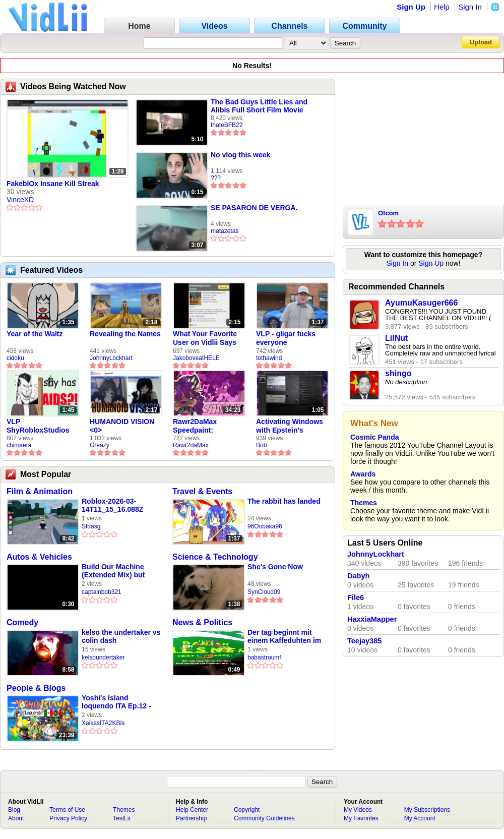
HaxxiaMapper (372, 619)
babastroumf (264, 657)
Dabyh (358, 576)
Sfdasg (91, 526)
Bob (261, 445)
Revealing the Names (125, 334)
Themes (364, 503)
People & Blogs (36, 688)
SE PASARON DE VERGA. (254, 208)
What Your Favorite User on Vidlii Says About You (205, 338)
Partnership (191, 818)
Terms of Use (67, 810)
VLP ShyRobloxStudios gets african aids (38, 426)
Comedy (22, 622)
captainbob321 (102, 592)
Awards (363, 474)
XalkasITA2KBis (103, 723)
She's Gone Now (275, 567)
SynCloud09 (264, 592)
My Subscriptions (427, 810)
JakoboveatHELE (196, 358)
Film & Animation (40, 491)
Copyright (247, 810)
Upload (481, 42)
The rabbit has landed (284, 501)
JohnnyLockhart (111, 358)
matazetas (225, 231)
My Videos (358, 810)
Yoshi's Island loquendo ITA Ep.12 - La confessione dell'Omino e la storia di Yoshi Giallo (121, 702)
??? (216, 178)
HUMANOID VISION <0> (122, 426)
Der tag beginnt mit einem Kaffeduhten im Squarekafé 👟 (284, 637)
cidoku (15, 358)
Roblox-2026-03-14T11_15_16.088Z (112, 505)
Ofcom (388, 213)
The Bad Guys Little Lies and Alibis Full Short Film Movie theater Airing (259, 106)
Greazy (100, 445)
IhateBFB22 (227, 125)
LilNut (396, 338)
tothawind (269, 358)
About (16, 818)
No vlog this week (240, 155)
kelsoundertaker (103, 657)
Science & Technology (215, 557)
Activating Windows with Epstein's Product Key (290, 426)
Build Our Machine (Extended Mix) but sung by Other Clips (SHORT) (115, 571)
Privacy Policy (68, 818)
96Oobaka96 (265, 526)
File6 (356, 597)
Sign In (470, 7)
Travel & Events (202, 491)
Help (442, 7)
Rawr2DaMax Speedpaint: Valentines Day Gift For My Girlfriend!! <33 (205, 426)
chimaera (19, 445)
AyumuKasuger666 (421, 303)
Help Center (192, 810)
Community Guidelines (264, 818)
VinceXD (20, 200)
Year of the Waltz (35, 334)
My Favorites (361, 818)
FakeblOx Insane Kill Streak (53, 184)
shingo (398, 373)
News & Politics (202, 622)
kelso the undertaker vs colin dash (121, 636)
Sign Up (411, 7)
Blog (14, 810)
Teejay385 (364, 641)
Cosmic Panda (374, 437)
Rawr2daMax (191, 445)
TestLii (121, 818)
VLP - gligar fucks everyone (286, 338)
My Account (420, 818)
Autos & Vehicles (39, 557)
